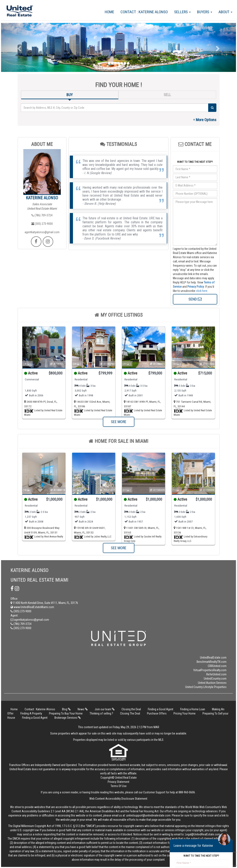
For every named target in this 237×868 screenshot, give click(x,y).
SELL (167, 95)
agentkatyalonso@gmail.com (42, 232)
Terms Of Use (119, 786)
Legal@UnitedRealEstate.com (203, 834)
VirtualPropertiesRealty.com (210, 670)
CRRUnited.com (217, 666)
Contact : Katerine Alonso (144, 12)
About (225, 12)
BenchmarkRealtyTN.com (212, 662)
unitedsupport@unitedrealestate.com (148, 815)
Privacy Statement (118, 782)
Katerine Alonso (42, 198)
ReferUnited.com (216, 674)
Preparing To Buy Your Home (66, 713)
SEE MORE (119, 422)
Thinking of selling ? (101, 713)
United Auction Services (212, 683)
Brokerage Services (68, 718)
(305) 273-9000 (42, 224)
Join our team (105, 709)
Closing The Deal (130, 713)
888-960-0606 (187, 792)
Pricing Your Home (185, 713)
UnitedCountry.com (215, 679)
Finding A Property (31, 713)
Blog (66, 709)
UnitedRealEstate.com (213, 658)
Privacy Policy (196, 287)
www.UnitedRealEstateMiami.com (32, 607)
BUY (70, 95)
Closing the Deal (131, 709)
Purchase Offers (157, 713)
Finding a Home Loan (193, 709)
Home (109, 12)
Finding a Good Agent (161, 709)
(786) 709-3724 (42, 215)
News (83, 709)
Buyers (205, 12)
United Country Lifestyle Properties (206, 687)
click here (202, 291)
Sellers (182, 12)
